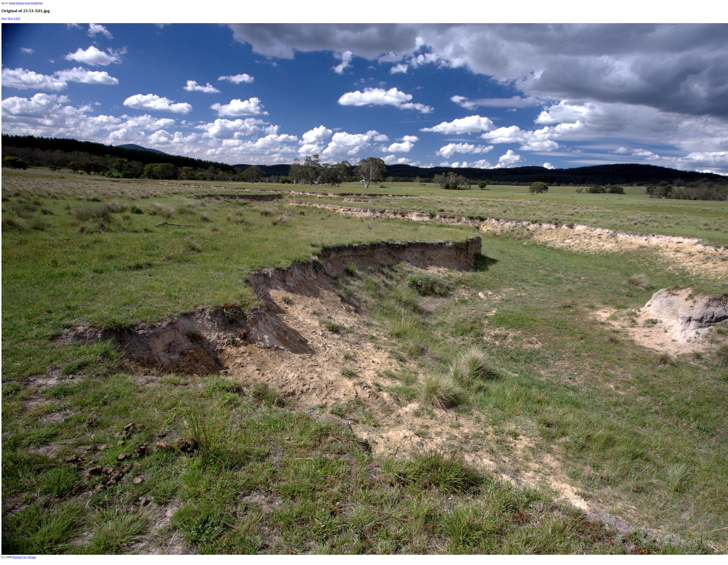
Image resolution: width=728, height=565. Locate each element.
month (34, 3)
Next (10, 18)
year (27, 3)
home (12, 3)
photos (20, 3)
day (41, 3)
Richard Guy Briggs (24, 557)
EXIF (17, 18)
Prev (4, 18)
